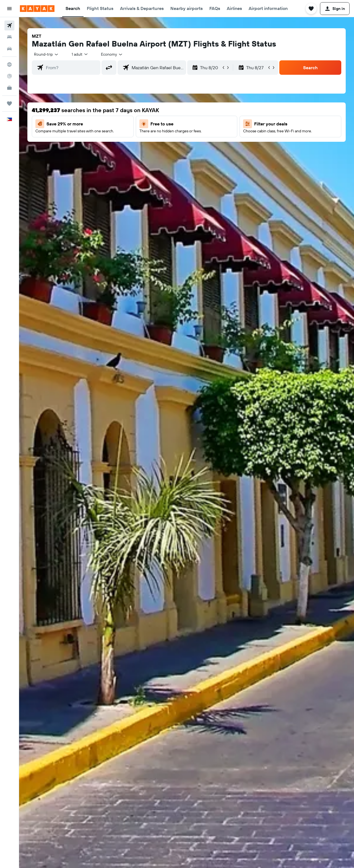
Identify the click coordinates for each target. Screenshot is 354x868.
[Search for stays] (9, 37)
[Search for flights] (9, 25)
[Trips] (9, 104)
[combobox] (46, 54)
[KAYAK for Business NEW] (9, 88)
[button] (9, 9)
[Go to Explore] (9, 65)
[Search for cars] (9, 49)
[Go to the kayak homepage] (37, 9)
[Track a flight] (9, 76)
